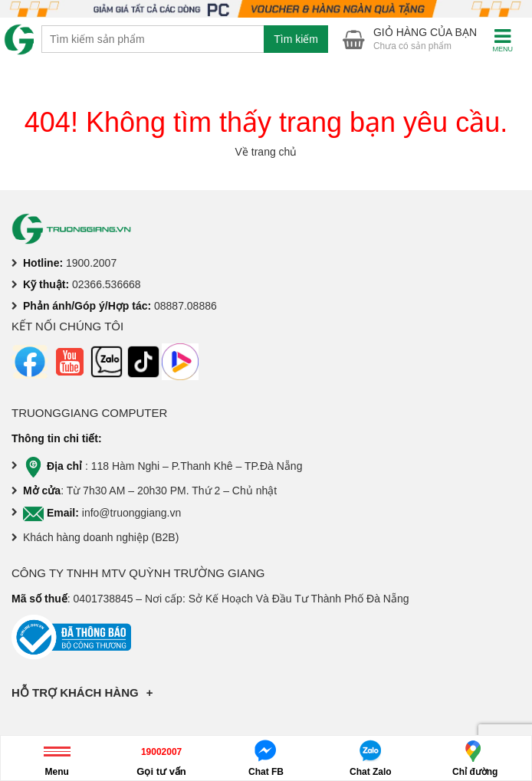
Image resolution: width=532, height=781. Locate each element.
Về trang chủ (266, 152)
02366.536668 (107, 284)
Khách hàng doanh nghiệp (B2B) (101, 537)
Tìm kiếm (296, 39)
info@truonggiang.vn (131, 513)
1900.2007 (91, 263)
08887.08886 (186, 306)
